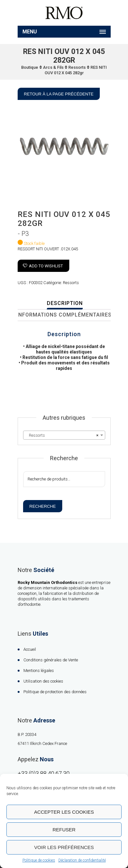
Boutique (30, 67)
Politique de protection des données (55, 692)
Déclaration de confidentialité (82, 860)
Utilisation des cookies (43, 681)
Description (65, 303)
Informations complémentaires (64, 315)
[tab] (65, 304)
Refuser (64, 830)
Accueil (30, 649)
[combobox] (64, 435)
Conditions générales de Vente (51, 660)
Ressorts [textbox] (62, 435)
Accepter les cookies (64, 812)
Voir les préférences (64, 847)
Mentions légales (39, 671)
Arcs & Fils (53, 67)
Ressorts (77, 67)
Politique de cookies (39, 860)
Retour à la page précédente (59, 94)
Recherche (43, 506)
